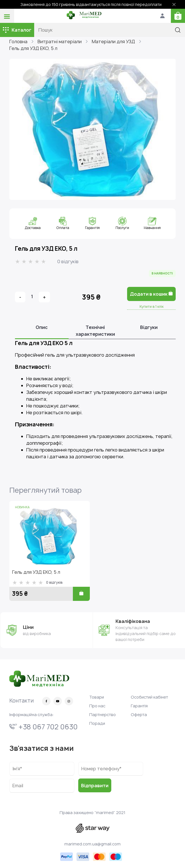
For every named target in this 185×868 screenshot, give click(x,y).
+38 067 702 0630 (43, 727)
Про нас (97, 706)
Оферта (139, 715)
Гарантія (139, 706)
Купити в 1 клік (152, 307)
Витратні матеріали (60, 42)
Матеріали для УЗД (113, 42)
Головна (18, 42)
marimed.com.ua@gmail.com (93, 844)
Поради (97, 723)
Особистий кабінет (149, 697)
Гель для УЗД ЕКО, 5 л (33, 48)
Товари (97, 697)
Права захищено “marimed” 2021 (93, 813)
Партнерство (103, 715)
